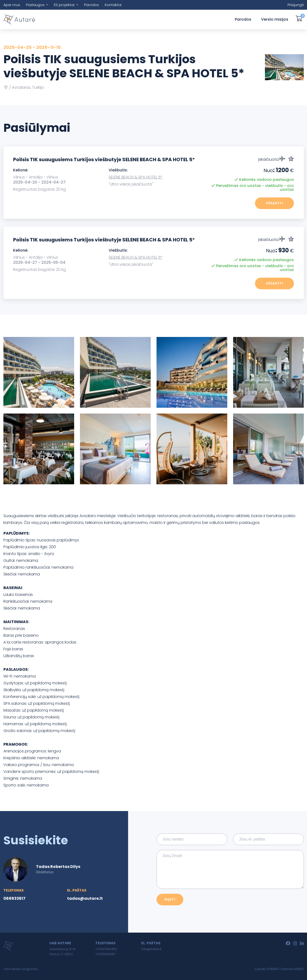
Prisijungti (296, 5)
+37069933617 (105, 954)
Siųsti (170, 899)
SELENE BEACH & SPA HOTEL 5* (136, 177)
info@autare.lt (151, 949)
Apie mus (12, 5)
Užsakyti (275, 203)
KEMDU (299, 969)
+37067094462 (106, 949)
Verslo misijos (275, 19)
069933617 (14, 898)
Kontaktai (113, 5)
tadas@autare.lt (85, 898)
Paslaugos (35, 5)
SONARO (272, 969)
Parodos (92, 5)
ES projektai (64, 5)
